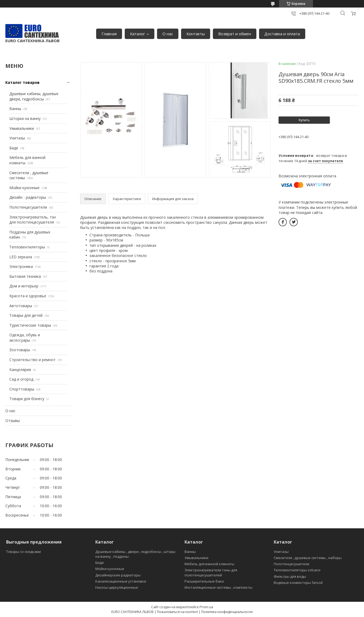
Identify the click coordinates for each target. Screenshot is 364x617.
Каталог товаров (22, 82)
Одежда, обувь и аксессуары (25, 337)
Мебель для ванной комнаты (209, 564)
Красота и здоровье (28, 296)
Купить (304, 120)
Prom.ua (206, 607)
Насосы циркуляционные (117, 587)
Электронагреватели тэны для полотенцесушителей (211, 572)
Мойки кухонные (24, 188)
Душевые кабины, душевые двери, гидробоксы (34, 96)
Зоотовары (20, 350)
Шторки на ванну (25, 118)
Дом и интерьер (24, 286)
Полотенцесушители (28, 207)
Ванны (15, 109)
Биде (14, 148)
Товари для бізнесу (27, 399)
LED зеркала (21, 257)
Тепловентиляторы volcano (297, 570)
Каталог (138, 34)
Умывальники (22, 128)
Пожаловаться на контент (177, 612)
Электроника (21, 266)
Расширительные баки (204, 581)
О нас (168, 34)
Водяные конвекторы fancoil (298, 583)
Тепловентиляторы (27, 247)
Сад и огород (21, 379)
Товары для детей (26, 315)
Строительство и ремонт (32, 360)
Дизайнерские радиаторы (118, 575)
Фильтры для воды (290, 576)
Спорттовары (22, 389)
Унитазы (17, 138)
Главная (109, 34)
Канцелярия (20, 370)
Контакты (196, 34)
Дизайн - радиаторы (28, 197)
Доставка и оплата (282, 34)
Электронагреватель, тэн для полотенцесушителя (33, 220)
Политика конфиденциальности (227, 612)
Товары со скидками (24, 552)
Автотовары (21, 306)
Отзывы (13, 421)
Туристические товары (30, 325)
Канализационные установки (121, 581)
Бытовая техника (25, 276)
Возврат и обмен (235, 34)
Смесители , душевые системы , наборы (308, 558)
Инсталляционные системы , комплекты (218, 587)
